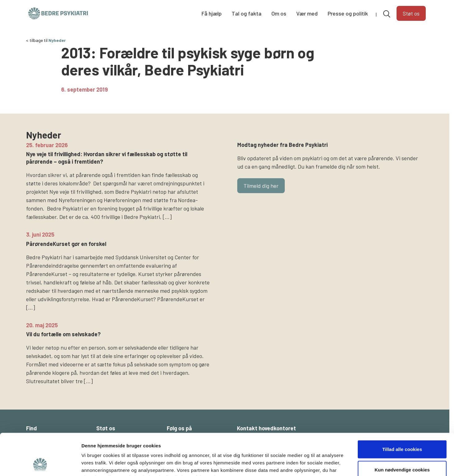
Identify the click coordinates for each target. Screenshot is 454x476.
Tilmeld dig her (261, 186)
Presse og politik (348, 13)
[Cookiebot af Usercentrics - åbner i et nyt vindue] (40, 464)
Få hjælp (212, 13)
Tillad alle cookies (402, 410)
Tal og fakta (247, 13)
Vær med (307, 13)
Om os (279, 13)
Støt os (411, 13)
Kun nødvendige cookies (402, 431)
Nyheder (57, 40)
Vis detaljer (323, 464)
